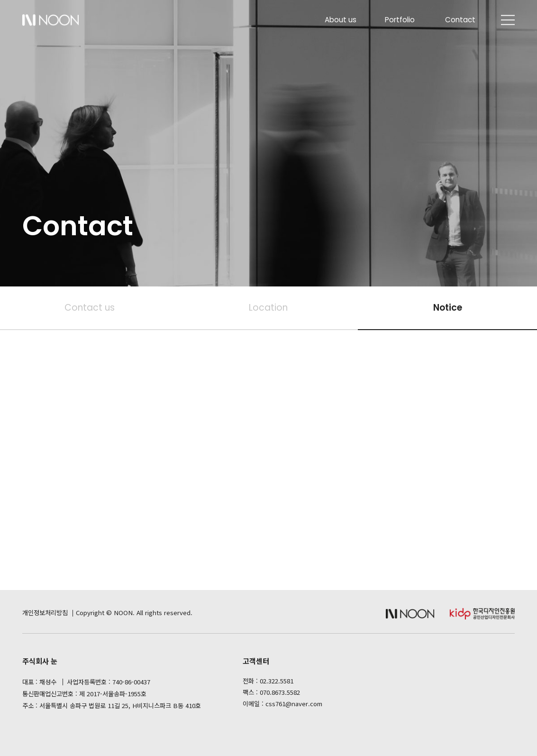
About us (341, 20)
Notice (448, 308)
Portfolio (400, 20)
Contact (460, 20)
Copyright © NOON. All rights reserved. (134, 613)
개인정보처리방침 (45, 613)
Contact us (90, 308)
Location (268, 308)
